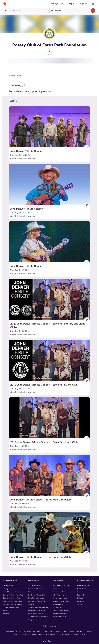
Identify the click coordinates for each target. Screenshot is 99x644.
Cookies (60, 634)
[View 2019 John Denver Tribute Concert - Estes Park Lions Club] (50, 360)
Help (51, 631)
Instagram (81, 601)
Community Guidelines (11, 607)
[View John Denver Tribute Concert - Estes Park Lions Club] (50, 475)
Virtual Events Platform (36, 613)
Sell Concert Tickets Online (37, 595)
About (39, 631)
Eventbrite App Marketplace (13, 601)
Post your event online (36, 620)
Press (65, 631)
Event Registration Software (13, 604)
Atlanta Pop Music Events (61, 601)
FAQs (5, 610)
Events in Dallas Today (60, 610)
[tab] (12, 76)
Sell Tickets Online (34, 586)
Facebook (81, 595)
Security (89, 631)
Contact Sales (82, 589)
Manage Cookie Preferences (75, 634)
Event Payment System (36, 598)
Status (27, 634)
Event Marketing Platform (12, 592)
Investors (80, 631)
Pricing (5, 589)
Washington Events (59, 617)
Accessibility (50, 634)
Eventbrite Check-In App (12, 598)
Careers (58, 631)
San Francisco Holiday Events (63, 592)
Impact (72, 631)
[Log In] (72, 4)
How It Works (9, 631)
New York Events (58, 604)
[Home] (5, 4)
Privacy (41, 634)
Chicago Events (58, 607)
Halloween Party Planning (37, 610)
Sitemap (6, 613)
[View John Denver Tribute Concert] (50, 127)
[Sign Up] (83, 4)
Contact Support (83, 586)
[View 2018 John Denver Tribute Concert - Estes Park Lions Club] (50, 418)
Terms (34, 634)
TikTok (80, 604)
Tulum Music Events (59, 595)
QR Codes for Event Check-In (38, 617)
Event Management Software (38, 607)
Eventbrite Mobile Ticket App (13, 595)
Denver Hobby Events (60, 598)
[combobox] (72, 11)
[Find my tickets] (57, 4)
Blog (46, 631)
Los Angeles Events (59, 613)
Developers (18, 634)
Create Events (8, 586)
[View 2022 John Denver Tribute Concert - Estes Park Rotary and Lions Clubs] (50, 299)
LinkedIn (80, 598)
